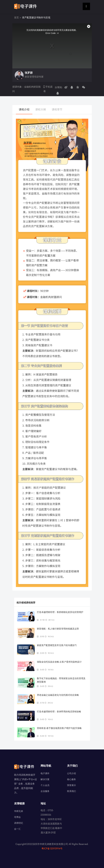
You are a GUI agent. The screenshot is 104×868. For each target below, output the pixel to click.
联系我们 (71, 791)
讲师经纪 (19, 823)
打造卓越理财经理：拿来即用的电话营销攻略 (59, 712)
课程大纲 (41, 109)
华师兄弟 (19, 811)
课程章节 (57, 109)
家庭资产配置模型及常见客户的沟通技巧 (57, 645)
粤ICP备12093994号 (52, 849)
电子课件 (45, 773)
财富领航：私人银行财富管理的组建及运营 (58, 629)
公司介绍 (71, 773)
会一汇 (17, 829)
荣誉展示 (71, 785)
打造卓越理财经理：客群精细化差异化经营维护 (60, 612)
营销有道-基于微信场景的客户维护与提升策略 (59, 728)
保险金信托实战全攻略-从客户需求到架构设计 (59, 662)
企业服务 (45, 791)
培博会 (17, 817)
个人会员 (45, 785)
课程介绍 (24, 109)
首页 (16, 18)
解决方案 (45, 779)
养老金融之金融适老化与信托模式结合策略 (58, 695)
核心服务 (71, 779)
